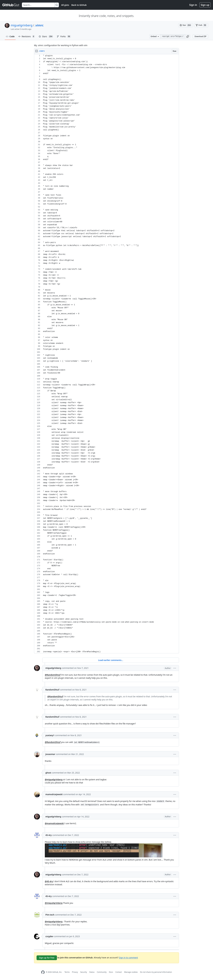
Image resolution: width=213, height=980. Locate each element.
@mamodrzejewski (54, 823)
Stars (46, 36)
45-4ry (49, 835)
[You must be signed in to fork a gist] (201, 25)
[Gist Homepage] (11, 5)
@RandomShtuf (53, 675)
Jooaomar (50, 754)
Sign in (193, 5)
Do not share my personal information (156, 972)
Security (84, 972)
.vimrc (39, 25)
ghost (48, 773)
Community (102, 972)
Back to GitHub (79, 5)
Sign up (205, 5)
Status (92, 972)
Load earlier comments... (111, 660)
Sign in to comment (128, 957)
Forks (64, 36)
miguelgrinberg (22, 25)
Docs (111, 972)
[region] (106, 354)
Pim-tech (50, 915)
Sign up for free (47, 958)
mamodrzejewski (54, 794)
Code (10, 36)
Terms (67, 972)
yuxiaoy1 (50, 735)
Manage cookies (131, 972)
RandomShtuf (52, 690)
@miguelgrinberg (54, 779)
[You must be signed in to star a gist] (186, 25)
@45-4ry (49, 881)
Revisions (27, 36)
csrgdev (49, 936)
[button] (188, 36)
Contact (119, 972)
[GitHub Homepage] (43, 972)
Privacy (75, 972)
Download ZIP (200, 36)
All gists (65, 5)
